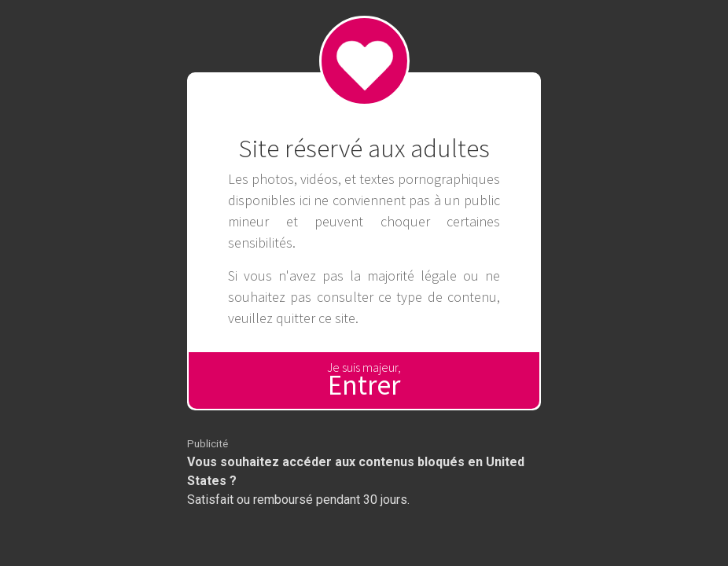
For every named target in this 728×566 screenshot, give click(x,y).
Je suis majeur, (364, 381)
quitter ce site (316, 318)
